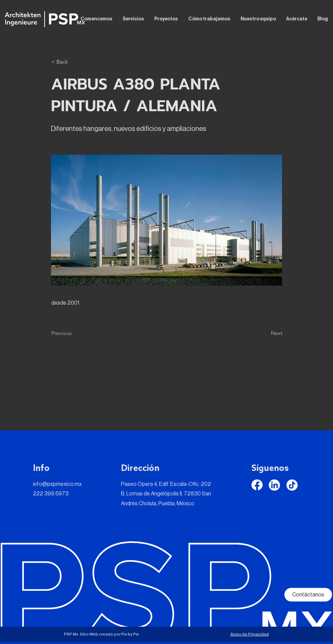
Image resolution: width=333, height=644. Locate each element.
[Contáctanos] (308, 595)
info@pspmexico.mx (57, 484)
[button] (74, 62)
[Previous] (74, 333)
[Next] (265, 333)
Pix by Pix (130, 634)
